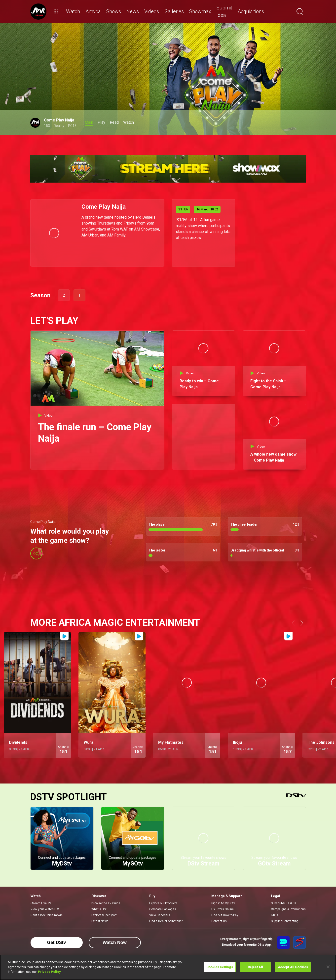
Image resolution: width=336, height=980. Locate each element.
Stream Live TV (41, 903)
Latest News (100, 921)
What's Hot (99, 909)
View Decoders (160, 915)
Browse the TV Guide (106, 903)
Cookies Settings (220, 967)
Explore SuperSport (104, 915)
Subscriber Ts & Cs (284, 903)
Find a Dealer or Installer (166, 921)
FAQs (275, 915)
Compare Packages (163, 909)
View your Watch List (45, 909)
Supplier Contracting (285, 921)
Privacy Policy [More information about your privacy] (49, 972)
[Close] (328, 967)
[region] (168, 967)
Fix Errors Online (223, 909)
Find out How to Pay (225, 915)
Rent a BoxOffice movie (47, 915)
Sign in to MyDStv (223, 903)
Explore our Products (163, 903)
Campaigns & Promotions (288, 909)
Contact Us (219, 921)
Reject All (255, 967)
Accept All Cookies (293, 967)
